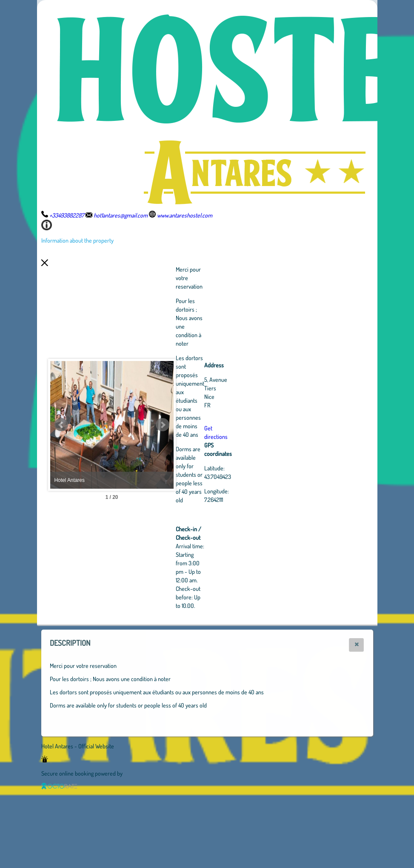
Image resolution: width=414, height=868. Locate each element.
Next (209, 425)
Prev (61, 425)
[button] (356, 645)
